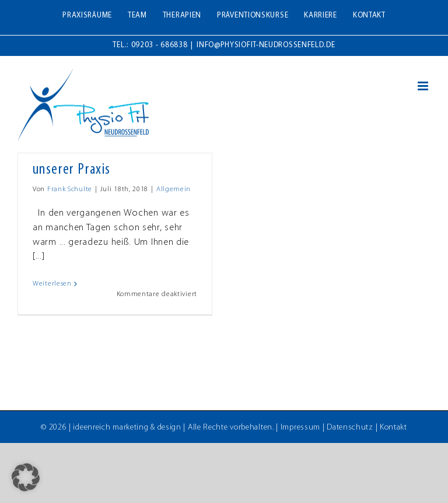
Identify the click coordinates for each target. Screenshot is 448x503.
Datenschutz (350, 428)
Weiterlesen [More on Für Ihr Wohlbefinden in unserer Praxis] (52, 284)
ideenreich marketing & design (127, 428)
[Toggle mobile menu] (424, 86)
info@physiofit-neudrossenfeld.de (266, 45)
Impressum (300, 428)
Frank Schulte (70, 189)
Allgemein (174, 189)
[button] (26, 477)
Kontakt (393, 428)
